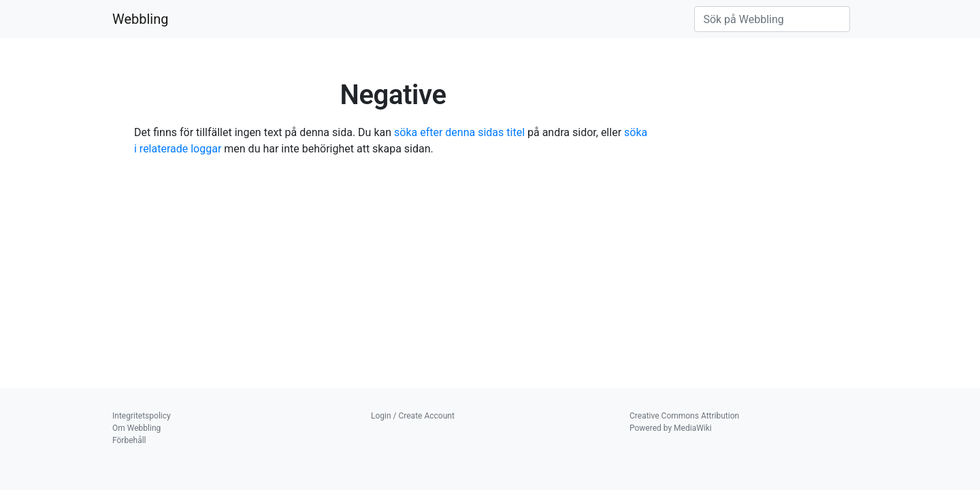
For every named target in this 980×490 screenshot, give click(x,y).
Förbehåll (129, 440)
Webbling (141, 19)
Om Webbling (136, 428)
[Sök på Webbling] (772, 19)
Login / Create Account (413, 416)
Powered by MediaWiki (671, 428)
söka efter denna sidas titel (459, 132)
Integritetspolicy (142, 416)
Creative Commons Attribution (684, 416)
